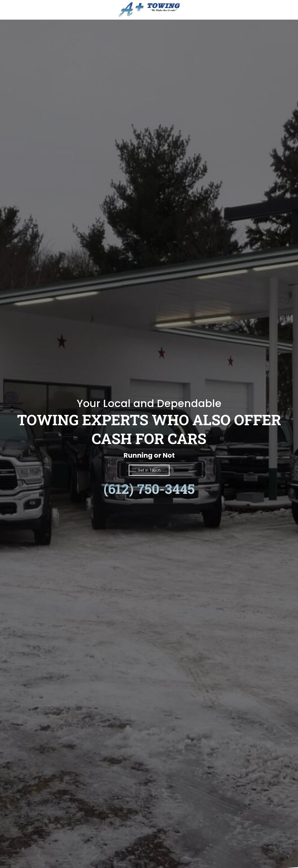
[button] (149, 470)
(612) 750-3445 (149, 489)
